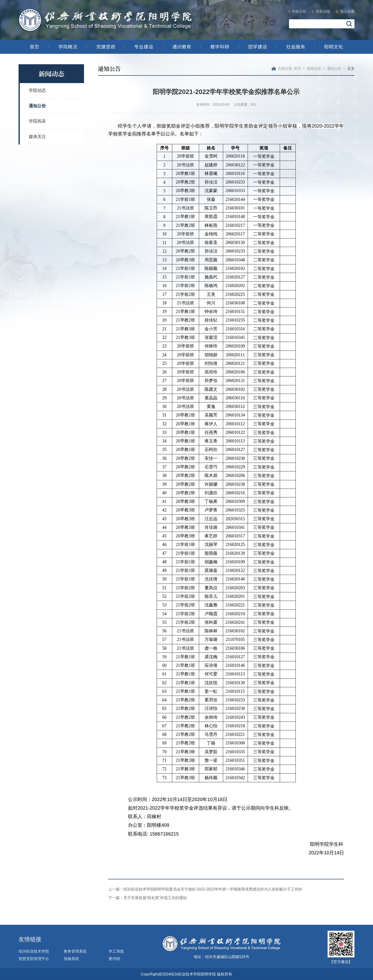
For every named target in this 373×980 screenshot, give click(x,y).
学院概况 (68, 47)
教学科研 (220, 47)
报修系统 (71, 959)
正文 (351, 69)
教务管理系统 (75, 951)
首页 (34, 47)
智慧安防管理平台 (34, 959)
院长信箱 (322, 11)
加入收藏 (347, 11)
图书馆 (114, 959)
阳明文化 (334, 47)
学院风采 (37, 121)
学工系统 (116, 951)
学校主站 (299, 11)
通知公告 (37, 106)
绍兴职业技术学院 (34, 951)
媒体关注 (37, 137)
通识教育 (182, 47)
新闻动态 (314, 69)
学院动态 (37, 90)
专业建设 (144, 47)
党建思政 (106, 47)
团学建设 (258, 47)
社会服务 (296, 47)
